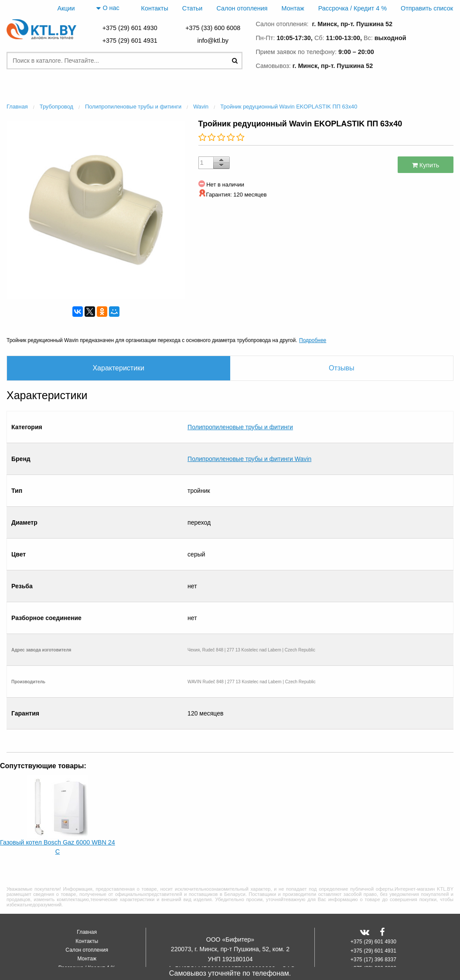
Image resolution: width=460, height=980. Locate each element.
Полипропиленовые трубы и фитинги (240, 418)
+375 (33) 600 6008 (213, 28)
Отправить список (427, 8)
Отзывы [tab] (342, 368)
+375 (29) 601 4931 (130, 41)
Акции (66, 8)
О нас (108, 8)
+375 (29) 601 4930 (130, 28)
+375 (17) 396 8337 (373, 918)
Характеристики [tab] (118, 368)
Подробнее (313, 340)
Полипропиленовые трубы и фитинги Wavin (249, 432)
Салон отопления (242, 8)
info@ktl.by (213, 41)
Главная (87, 891)
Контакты (155, 8)
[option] (96, 209)
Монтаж (293, 8)
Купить (426, 165)
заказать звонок (422, 64)
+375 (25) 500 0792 (373, 936)
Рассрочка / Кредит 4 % (353, 8)
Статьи (193, 8)
